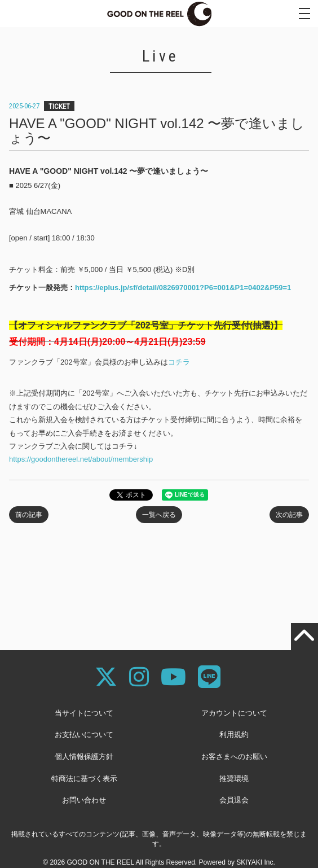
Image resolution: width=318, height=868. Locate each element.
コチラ (179, 362)
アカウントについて (234, 713)
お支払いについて (84, 735)
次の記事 (289, 515)
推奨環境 (234, 779)
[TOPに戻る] (304, 637)
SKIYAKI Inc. (255, 862)
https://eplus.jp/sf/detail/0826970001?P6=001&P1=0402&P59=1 (183, 288)
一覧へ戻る (159, 515)
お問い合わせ (84, 800)
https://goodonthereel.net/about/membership (81, 459)
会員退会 (234, 800)
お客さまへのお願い (234, 757)
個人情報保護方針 (84, 757)
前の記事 (29, 515)
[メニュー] (304, 14)
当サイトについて (84, 713)
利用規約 (234, 735)
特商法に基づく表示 (84, 779)
